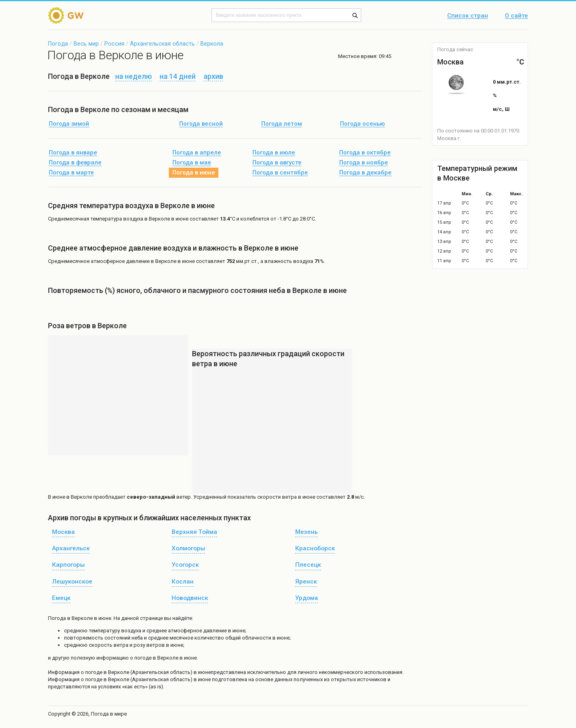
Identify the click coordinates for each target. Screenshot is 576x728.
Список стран (468, 16)
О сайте (516, 16)
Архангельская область (162, 44)
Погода (58, 44)
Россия (114, 44)
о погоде (92, 672)
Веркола (212, 44)
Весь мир (86, 44)
